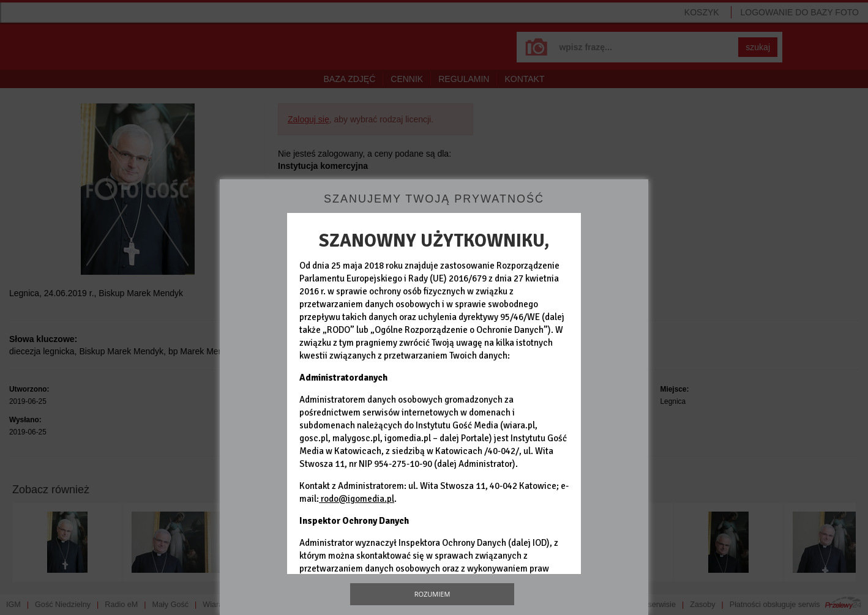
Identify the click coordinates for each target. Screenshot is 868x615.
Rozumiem (432, 594)
